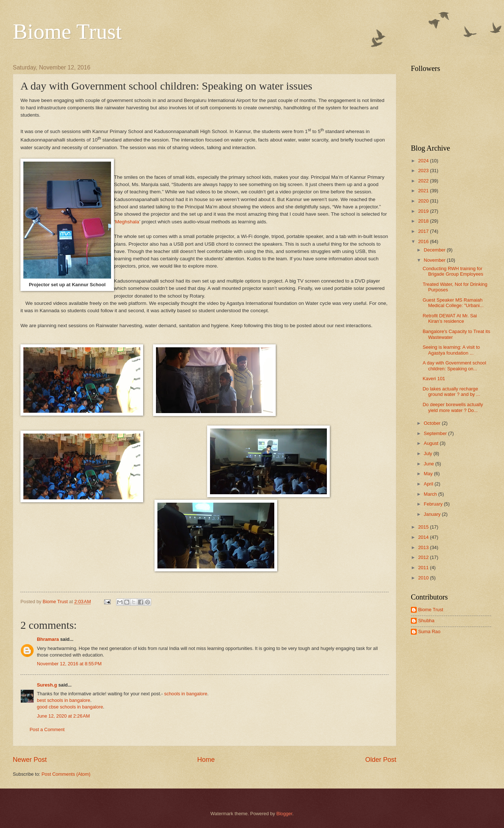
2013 (424, 547)
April (429, 484)
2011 (424, 568)
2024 (424, 161)
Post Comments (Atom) (66, 774)
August (432, 443)
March (431, 494)
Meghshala (127, 222)
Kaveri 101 (434, 379)
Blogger (285, 814)
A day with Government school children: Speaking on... (454, 366)
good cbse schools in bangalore (70, 707)
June (429, 464)
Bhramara (48, 639)
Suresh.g (47, 685)
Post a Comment (47, 729)
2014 (424, 537)
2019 (424, 211)
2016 (424, 241)
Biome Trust (67, 31)
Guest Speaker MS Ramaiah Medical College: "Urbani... (453, 303)
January (433, 514)
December (435, 250)
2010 (424, 578)
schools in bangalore (186, 694)
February (434, 504)
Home (206, 760)
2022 (424, 181)
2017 (424, 231)
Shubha (426, 621)
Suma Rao (429, 632)
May (429, 474)
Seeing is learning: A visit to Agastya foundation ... (451, 350)
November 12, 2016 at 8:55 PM (69, 664)
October (433, 423)
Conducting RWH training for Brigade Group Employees (453, 271)
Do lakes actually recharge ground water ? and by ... (451, 392)
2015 (424, 527)
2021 (424, 191)
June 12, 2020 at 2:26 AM (63, 716)
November (435, 260)
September (436, 433)
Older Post (381, 760)
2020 (424, 201)
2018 (424, 221)
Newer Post (30, 760)
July (428, 453)
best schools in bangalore (64, 700)
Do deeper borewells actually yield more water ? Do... (453, 407)
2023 (424, 171)
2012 (424, 557)
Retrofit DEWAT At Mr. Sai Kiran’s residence (450, 318)
